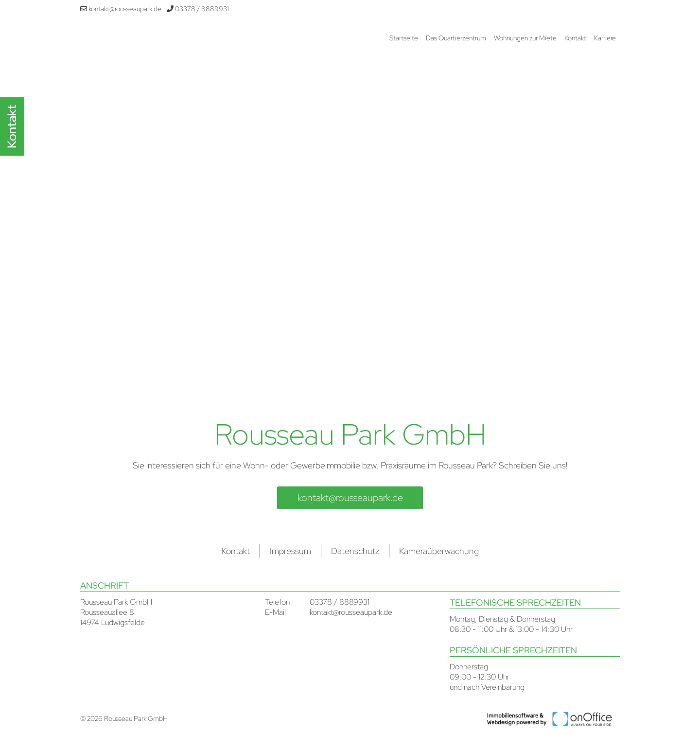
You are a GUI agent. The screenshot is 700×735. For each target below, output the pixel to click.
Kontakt (575, 38)
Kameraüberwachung (439, 551)
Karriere (605, 38)
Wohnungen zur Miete (525, 38)
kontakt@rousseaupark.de (121, 9)
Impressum (290, 551)
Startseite (404, 38)
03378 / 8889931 (198, 9)
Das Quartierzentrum (456, 38)
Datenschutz (355, 551)
